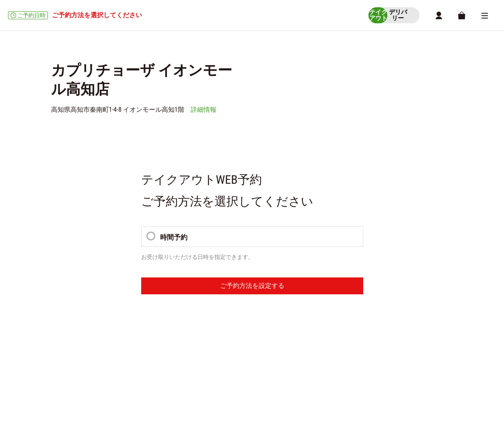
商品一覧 (150, 342)
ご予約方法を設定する (252, 288)
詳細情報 (204, 111)
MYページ (244, 342)
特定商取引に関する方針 (125, 378)
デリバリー (63, 357)
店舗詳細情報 (210, 342)
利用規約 (176, 378)
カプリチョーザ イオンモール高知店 (90, 318)
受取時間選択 (117, 342)
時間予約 (168, 239)
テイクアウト (66, 333)
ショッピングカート (73, 342)
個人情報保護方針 (220, 378)
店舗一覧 (178, 342)
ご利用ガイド (69, 378)
